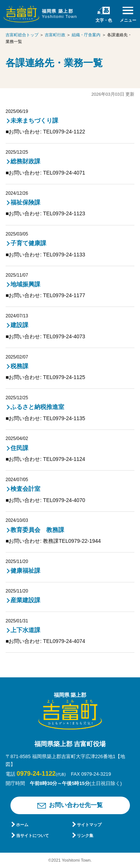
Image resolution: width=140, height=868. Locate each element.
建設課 (19, 325)
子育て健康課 (28, 243)
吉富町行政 (55, 35)
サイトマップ (89, 825)
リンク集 (85, 835)
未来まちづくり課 (34, 121)
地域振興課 (25, 284)
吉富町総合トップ (22, 35)
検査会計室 (25, 489)
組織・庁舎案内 (86, 35)
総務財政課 (25, 161)
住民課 (19, 448)
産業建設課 (25, 600)
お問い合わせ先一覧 (76, 805)
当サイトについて (32, 835)
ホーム (22, 825)
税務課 (19, 366)
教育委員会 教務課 (37, 530)
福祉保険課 (25, 202)
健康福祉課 (25, 571)
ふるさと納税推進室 (37, 407)
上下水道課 (25, 630)
